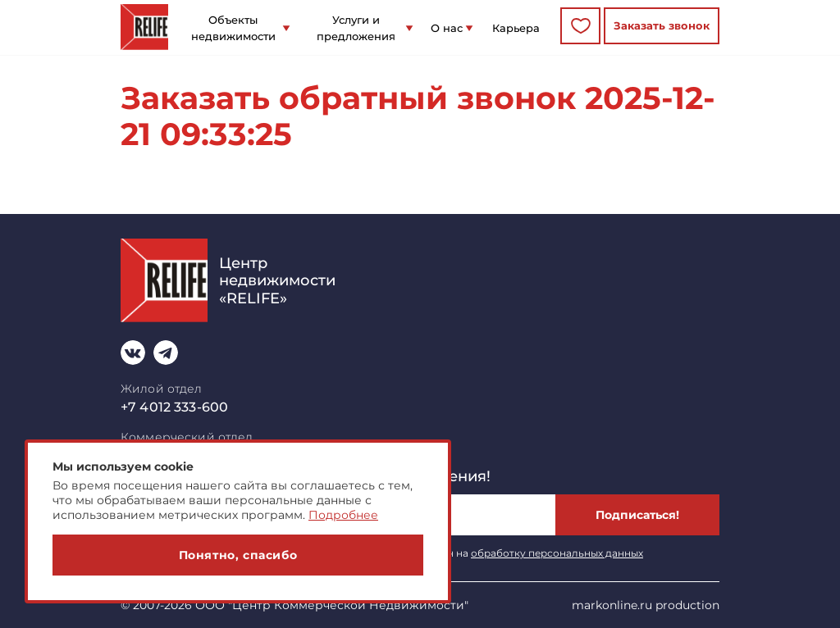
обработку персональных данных (557, 553)
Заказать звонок (662, 25)
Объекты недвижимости (233, 28)
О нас (447, 28)
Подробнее (343, 515)
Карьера (516, 28)
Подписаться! (637, 515)
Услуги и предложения (356, 28)
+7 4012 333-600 (174, 407)
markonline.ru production (646, 605)
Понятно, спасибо (238, 555)
